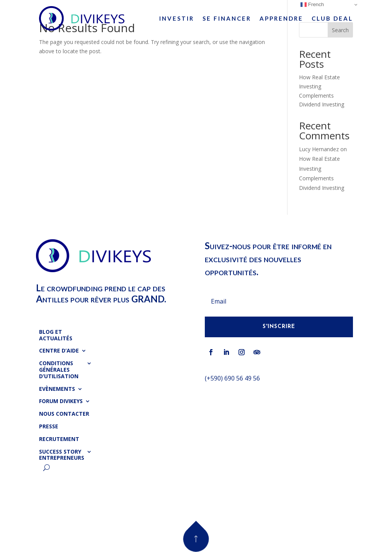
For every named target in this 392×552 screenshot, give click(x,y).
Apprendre (281, 18)
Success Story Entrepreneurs (62, 455)
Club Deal (332, 18)
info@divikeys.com (231, 395)
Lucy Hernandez (319, 149)
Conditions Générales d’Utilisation (59, 370)
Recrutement (59, 439)
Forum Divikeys (61, 401)
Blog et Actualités (56, 335)
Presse (49, 427)
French (312, 5)
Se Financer (227, 18)
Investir (177, 18)
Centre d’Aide (59, 351)
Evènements (57, 389)
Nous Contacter (64, 414)
